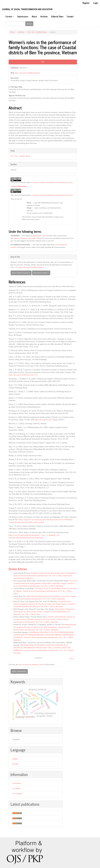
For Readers (17, 783)
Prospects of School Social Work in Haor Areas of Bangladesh (53, 573)
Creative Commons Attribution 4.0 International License (52, 182)
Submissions (23, 16)
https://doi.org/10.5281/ (44, 420)
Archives (44, 16)
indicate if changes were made (24, 238)
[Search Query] (15, 24)
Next (73, 659)
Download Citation (41, 273)
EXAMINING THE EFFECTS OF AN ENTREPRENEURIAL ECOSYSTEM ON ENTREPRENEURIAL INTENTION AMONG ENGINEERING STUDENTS (44, 635)
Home (13, 32)
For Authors (17, 788)
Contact (70, 16)
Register (86, 3)
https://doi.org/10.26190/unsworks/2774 (23, 375)
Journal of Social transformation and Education (27, 9)
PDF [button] (43, 62)
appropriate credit (39, 236)
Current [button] (10, 16)
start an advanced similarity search (31, 664)
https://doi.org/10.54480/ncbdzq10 (27, 73)
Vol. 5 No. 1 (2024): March (37, 32)
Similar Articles (18, 569)
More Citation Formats (21, 273)
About (34, 16)
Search (29, 24)
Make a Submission (19, 671)
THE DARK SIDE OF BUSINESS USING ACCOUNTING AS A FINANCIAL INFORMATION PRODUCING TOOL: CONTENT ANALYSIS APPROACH (42, 648)
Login (96, 3)
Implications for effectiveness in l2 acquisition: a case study (48, 596)
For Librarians (18, 794)
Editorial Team (57, 16)
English (15, 759)
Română (15, 764)
